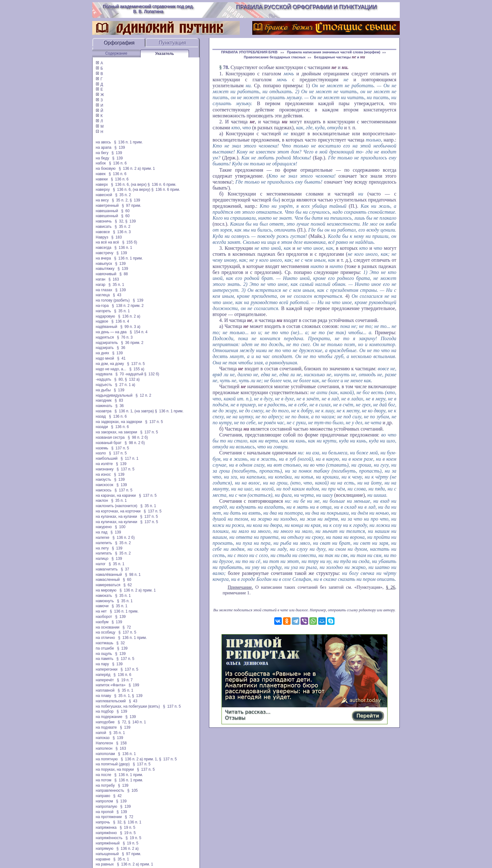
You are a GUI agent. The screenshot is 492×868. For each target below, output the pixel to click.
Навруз (102, 237)
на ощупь (104, 654)
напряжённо (106, 833)
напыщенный (107, 854)
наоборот (104, 617)
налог (101, 564)
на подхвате (106, 727)
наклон (102, 501)
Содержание (116, 53)
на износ (103, 474)
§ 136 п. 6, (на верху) (132, 190)
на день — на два (111, 332)
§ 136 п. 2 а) (129, 316)
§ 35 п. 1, (123, 696)
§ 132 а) (132, 379)
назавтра (104, 411)
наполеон (104, 748)
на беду (102, 158)
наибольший (107, 458)
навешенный (107, 216)
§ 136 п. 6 (118, 163)
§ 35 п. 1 (116, 285)
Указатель (165, 54)
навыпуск (104, 264)
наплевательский (111, 701)
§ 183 (117, 237)
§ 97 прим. (131, 206)
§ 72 (127, 627)
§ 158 (121, 743)
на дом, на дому (110, 364)
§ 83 (119, 400)
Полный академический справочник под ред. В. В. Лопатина (148, 9)
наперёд (103, 675)
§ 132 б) (152, 374)
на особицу (106, 632)
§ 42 (118, 796)
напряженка (106, 828)
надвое (102, 321)
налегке (102, 538)
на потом (104, 780)
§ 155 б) (130, 242)
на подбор (105, 711)
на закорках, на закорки (116, 432)
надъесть (104, 385)
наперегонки (107, 669)
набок (101, 163)
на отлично (105, 638)
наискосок (104, 485)
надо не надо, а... (111, 369)
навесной (104, 195)
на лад (102, 532)
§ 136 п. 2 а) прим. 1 (137, 169)
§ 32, (120, 221)
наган (101, 279)
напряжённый (108, 843)
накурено (104, 527)
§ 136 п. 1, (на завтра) (134, 411)
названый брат (109, 443)
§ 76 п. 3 (125, 337)
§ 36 (121, 348)
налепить (104, 543)
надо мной (105, 358)
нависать (104, 227)
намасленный (108, 580)
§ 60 (125, 211)
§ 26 (390, 587)
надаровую (105, 316)
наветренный (107, 206)
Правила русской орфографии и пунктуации (306, 7)
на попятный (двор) (113, 764)
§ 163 (114, 279)
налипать (104, 553)
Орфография (119, 43)
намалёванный (109, 575)
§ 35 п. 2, (120, 200)
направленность (110, 790)
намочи (102, 606)
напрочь (103, 822)
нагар (101, 285)
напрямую (104, 849)
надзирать (105, 348)
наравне (103, 859)
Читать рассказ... (248, 712)
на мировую (106, 590)
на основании (108, 627)
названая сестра (110, 437)
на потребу (105, 785)
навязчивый (106, 274)
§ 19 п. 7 (125, 680)
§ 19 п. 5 (127, 828)
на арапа (104, 147)
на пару (102, 664)
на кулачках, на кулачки (116, 517)
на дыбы (103, 390)
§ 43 (117, 295)
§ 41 (122, 358)
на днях (102, 353)
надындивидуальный (114, 395)
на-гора (102, 306)
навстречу (104, 253)
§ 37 (125, 569)
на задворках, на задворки (119, 422)
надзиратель (107, 343)
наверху (103, 190)
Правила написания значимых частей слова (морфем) (334, 52)
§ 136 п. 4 (120, 321)
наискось (104, 490)
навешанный (107, 211)
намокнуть (105, 601)
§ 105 (133, 790)
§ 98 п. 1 (133, 575)
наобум (102, 622)
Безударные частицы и (340, 57)
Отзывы (235, 718)
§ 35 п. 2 (123, 195)
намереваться (108, 585)
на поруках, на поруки (115, 769)
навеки (102, 179)
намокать (104, 596)
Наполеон (104, 743)
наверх (102, 185)
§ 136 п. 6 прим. (162, 185)
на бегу (102, 153)
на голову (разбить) (113, 300)
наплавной (105, 690)
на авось (103, 142)
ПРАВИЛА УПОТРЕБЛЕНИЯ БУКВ (250, 52)
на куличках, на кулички (116, 522)
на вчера (103, 258)
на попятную (107, 759)
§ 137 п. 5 (136, 364)
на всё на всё (107, 242)
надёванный (106, 327)
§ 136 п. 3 (122, 232)
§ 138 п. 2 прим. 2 (128, 306)
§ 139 (120, 147)
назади (102, 427)
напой (101, 733)
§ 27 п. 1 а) (125, 385)
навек (101, 174)
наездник (104, 400)
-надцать (103, 379)
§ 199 (134, 685)
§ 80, (119, 379)
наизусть (103, 480)
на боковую (106, 169)
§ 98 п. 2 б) (138, 437)
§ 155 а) (137, 369)
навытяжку (105, 269)
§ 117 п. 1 (130, 458)
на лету (102, 548)
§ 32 (121, 643)
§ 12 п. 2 (143, 395)
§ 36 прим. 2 (132, 343)
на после (103, 775)
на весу (102, 200)
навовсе (103, 232)
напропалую (106, 806)
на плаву (103, 696)
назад (101, 416)
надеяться (105, 337)
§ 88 (124, 274)
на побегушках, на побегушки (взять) (128, 706)
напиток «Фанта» (111, 685)
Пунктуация (172, 43)
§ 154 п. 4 (139, 332)
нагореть (103, 311)
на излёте (104, 464)
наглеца (103, 295)
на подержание (109, 717)
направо (103, 796)
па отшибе (105, 648)
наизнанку (105, 469)
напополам (105, 754)
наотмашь (104, 643)
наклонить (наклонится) (117, 506)
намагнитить (107, 569)
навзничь (104, 221)
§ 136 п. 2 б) (123, 538)
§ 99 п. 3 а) (131, 327)
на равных (105, 864)
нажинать (104, 406)
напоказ (103, 738)
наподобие (105, 722)
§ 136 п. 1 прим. (128, 142)
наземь (102, 448)
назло (101, 453)
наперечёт (105, 680)
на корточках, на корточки (118, 511)
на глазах (104, 290)
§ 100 (120, 527)
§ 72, (122, 722)
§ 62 (128, 585)
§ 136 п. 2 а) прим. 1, (139, 759)
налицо (102, 559)
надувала (104, 374)
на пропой (104, 812)
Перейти (368, 716)
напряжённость (109, 838)
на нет (101, 611)
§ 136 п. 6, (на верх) (129, 185)
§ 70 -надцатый (129, 374)
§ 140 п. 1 (137, 722)
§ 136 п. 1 (123, 248)
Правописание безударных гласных (275, 57)
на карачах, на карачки (116, 496)
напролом (104, 801)
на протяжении (109, 817)
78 (226, 67)
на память (104, 659)
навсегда (104, 248)
